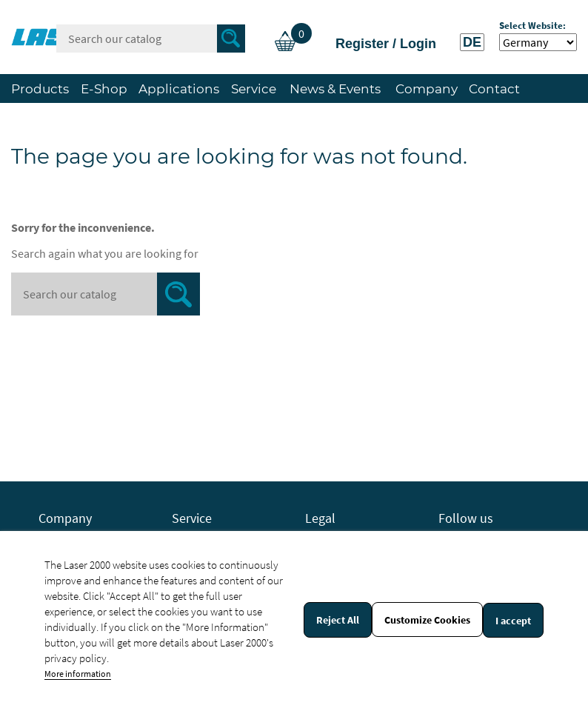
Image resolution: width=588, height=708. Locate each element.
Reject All (338, 620)
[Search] (151, 39)
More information (78, 674)
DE (472, 42)
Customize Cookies (427, 620)
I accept (513, 621)
